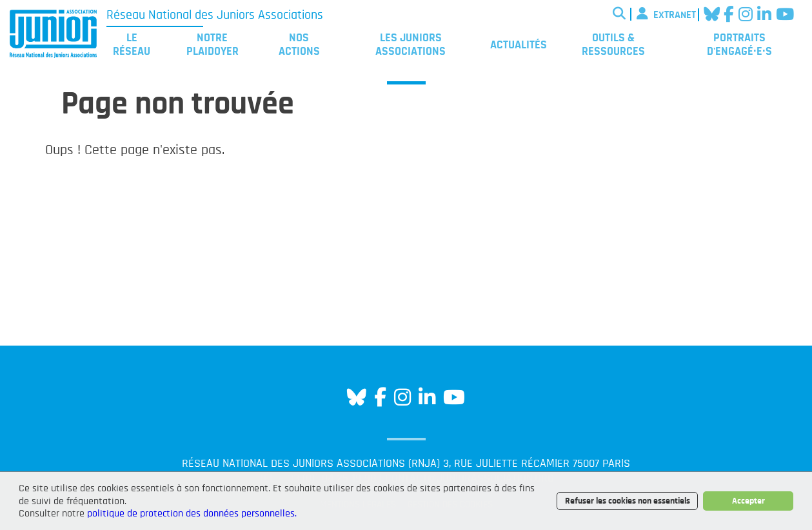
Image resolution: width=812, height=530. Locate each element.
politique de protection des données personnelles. (192, 513)
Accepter (748, 501)
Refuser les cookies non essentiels (628, 501)
